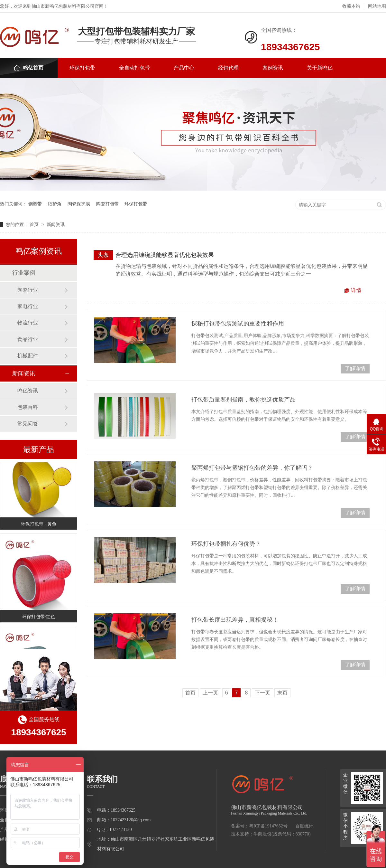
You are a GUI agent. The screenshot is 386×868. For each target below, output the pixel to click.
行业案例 (24, 273)
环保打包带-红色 (39, 617)
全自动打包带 (134, 68)
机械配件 (28, 356)
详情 (356, 290)
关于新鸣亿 (320, 68)
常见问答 (28, 424)
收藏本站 (351, 6)
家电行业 (28, 306)
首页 (35, 224)
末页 (282, 693)
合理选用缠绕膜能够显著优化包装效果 (165, 255)
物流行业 (28, 323)
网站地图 (377, 6)
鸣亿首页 (28, 68)
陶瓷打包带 (107, 204)
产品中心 (184, 68)
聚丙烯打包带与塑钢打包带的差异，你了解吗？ (252, 468)
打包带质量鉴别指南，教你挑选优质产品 (244, 400)
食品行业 (28, 339)
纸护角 (55, 204)
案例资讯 (273, 68)
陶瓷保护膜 (79, 204)
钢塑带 (35, 204)
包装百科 (28, 407)
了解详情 (355, 368)
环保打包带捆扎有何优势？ (226, 544)
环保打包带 (82, 68)
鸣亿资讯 (28, 391)
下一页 (262, 693)
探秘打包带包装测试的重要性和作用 (238, 324)
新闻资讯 (56, 224)
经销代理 (228, 68)
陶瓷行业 (28, 290)
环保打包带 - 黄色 (39, 524)
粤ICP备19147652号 (268, 826)
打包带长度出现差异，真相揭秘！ (235, 620)
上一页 (210, 693)
